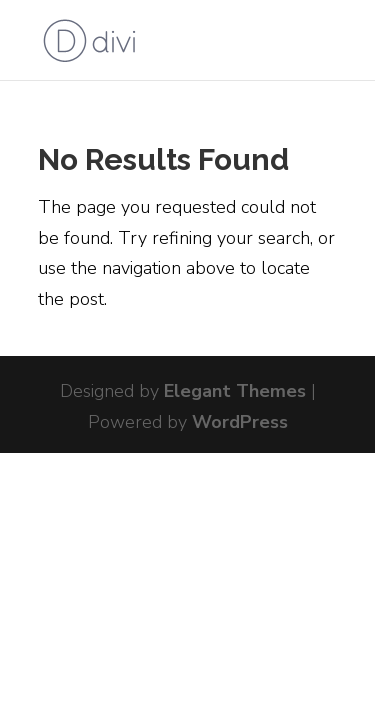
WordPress (240, 422)
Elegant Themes (235, 391)
